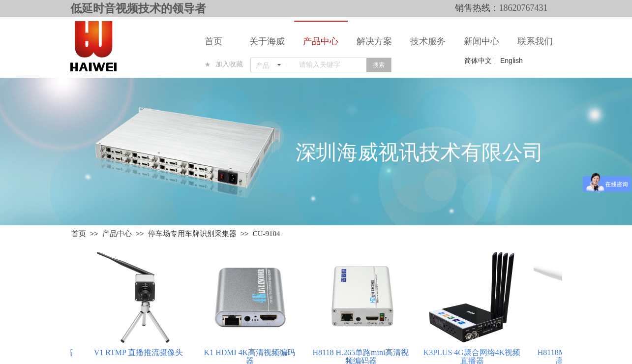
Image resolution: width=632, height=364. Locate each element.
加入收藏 (229, 64)
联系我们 (535, 41)
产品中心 (321, 41)
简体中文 (478, 61)
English (512, 61)
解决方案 (374, 41)
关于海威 (267, 41)
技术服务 (428, 41)
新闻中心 (482, 41)
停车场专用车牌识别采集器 (192, 234)
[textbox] (331, 65)
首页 (213, 41)
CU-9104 (267, 234)
